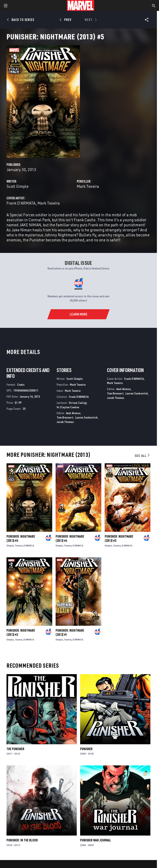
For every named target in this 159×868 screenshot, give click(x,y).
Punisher (86, 749)
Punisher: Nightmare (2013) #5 (21, 538)
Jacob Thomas (65, 422)
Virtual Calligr (78, 403)
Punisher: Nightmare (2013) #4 (70, 538)
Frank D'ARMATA (21, 203)
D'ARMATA (29, 545)
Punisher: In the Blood (22, 840)
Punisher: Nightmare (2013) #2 (21, 632)
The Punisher (15, 749)
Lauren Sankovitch (86, 417)
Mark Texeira (88, 186)
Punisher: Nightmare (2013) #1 (70, 632)
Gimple (10, 545)
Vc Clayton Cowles (68, 407)
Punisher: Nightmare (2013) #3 (119, 538)
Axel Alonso (73, 413)
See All (142, 456)
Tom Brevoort (65, 417)
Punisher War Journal (96, 840)
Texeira (19, 545)
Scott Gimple (18, 186)
